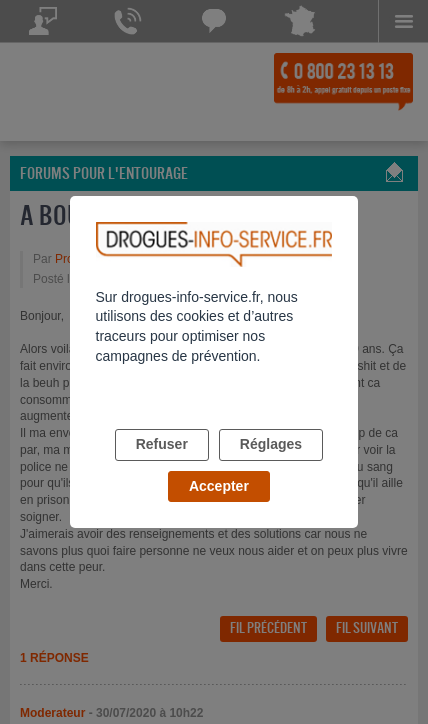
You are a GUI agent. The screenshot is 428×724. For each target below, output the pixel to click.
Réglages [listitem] (271, 444)
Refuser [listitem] (162, 444)
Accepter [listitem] (219, 486)
